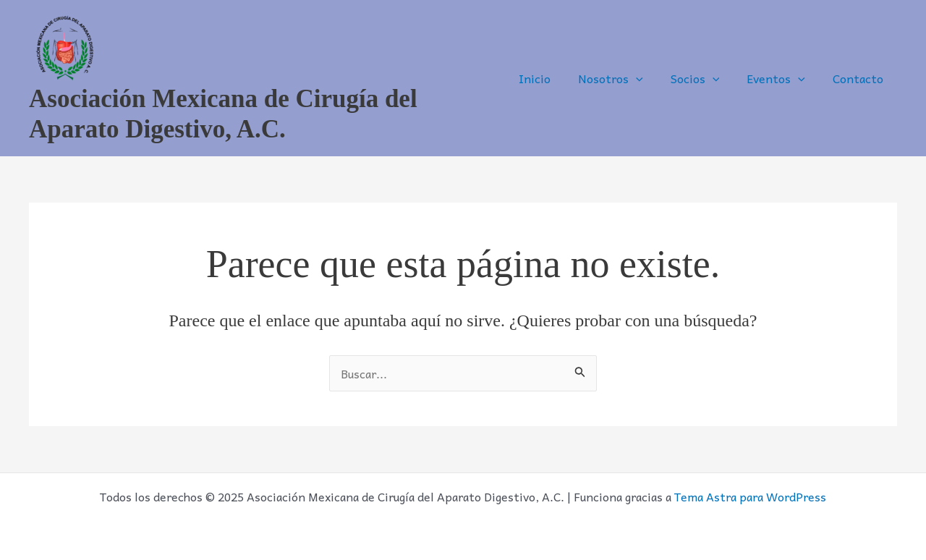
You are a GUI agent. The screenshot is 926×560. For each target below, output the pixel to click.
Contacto (860, 78)
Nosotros (626, 78)
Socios (706, 78)
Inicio (554, 78)
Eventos (782, 78)
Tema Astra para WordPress (750, 496)
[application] (651, 78)
